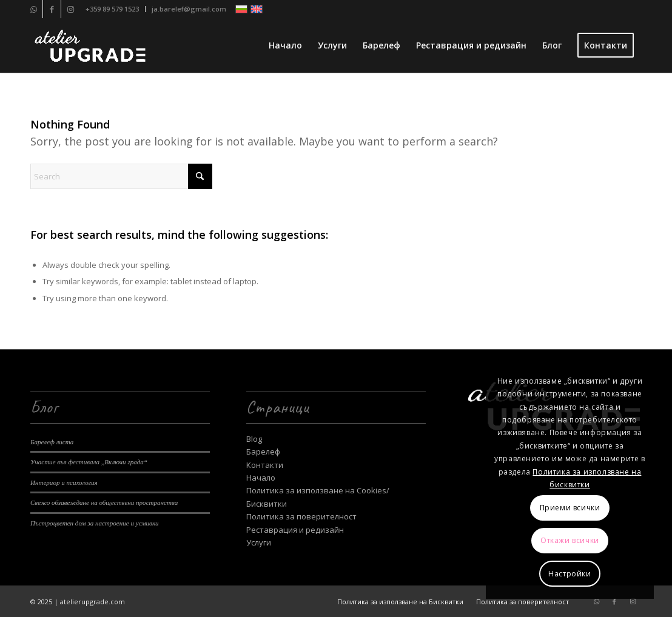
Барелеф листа (52, 442)
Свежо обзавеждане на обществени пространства (104, 502)
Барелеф (263, 452)
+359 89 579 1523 (112, 9)
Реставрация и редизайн (295, 530)
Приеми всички (570, 508)
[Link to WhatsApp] (34, 9)
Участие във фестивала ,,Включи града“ (89, 462)
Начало (261, 478)
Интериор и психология (64, 482)
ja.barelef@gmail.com (189, 9)
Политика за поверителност (301, 516)
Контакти (265, 465)
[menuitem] (113, 9)
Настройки (570, 574)
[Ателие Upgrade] (90, 45)
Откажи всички (570, 540)
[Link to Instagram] (70, 9)
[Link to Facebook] (52, 9)
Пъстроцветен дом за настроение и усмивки (95, 523)
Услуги (259, 542)
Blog (254, 439)
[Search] (121, 176)
